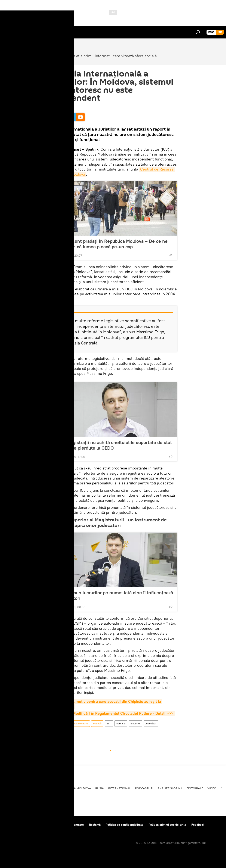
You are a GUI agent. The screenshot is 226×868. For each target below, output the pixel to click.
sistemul (135, 723)
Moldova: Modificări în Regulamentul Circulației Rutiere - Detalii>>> (115, 713)
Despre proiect (15, 825)
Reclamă (95, 825)
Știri (109, 723)
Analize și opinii (170, 788)
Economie (48, 788)
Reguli (62, 825)
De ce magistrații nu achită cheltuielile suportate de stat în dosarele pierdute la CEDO (112, 445)
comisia (121, 723)
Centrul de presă (41, 825)
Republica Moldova (77, 723)
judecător (151, 723)
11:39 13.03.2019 (60, 107)
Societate (56, 723)
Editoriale (195, 788)
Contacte (78, 825)
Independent (58, 732)
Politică (97, 723)
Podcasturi (144, 788)
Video (212, 788)
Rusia (100, 788)
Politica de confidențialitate (125, 825)
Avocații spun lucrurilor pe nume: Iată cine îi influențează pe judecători (113, 595)
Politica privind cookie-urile (167, 825)
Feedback (198, 825)
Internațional (119, 788)
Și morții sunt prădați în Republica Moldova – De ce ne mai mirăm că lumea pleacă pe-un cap (110, 244)
